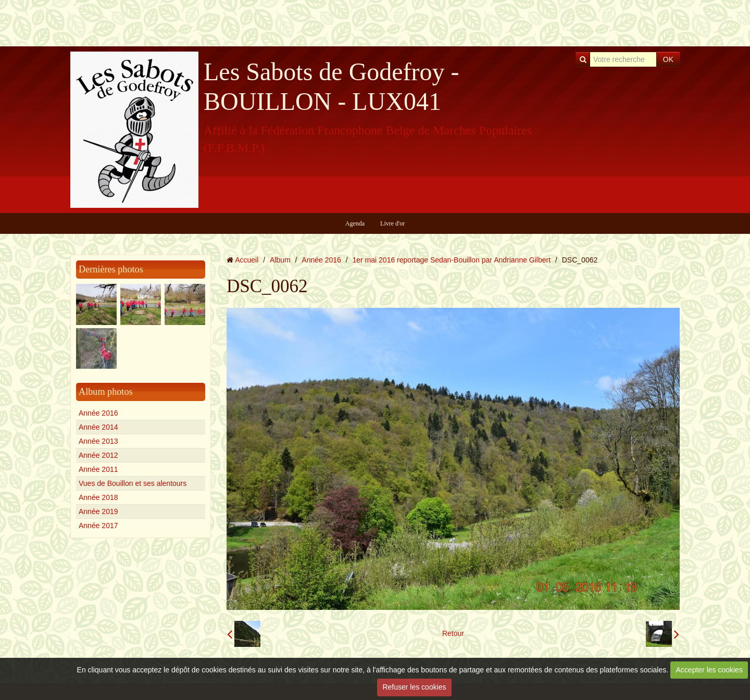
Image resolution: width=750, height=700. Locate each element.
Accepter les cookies (709, 670)
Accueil (247, 260)
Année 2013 (98, 441)
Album (280, 260)
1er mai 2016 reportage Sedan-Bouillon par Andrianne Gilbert (452, 260)
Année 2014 (98, 427)
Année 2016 (98, 413)
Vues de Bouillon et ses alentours (133, 483)
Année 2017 (98, 526)
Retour (453, 633)
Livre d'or (392, 223)
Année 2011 (98, 469)
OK (668, 59)
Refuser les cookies (414, 687)
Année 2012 (98, 455)
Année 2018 (98, 497)
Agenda (355, 223)
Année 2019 (98, 511)
